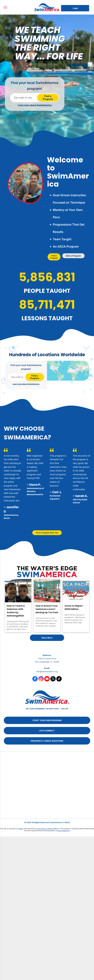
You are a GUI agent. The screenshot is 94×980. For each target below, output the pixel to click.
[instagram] (41, 679)
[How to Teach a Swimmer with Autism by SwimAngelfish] (18, 591)
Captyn (21, 829)
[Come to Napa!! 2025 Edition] (76, 591)
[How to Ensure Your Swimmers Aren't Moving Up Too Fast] (47, 591)
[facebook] (35, 679)
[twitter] (53, 679)
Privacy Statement (63, 831)
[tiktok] (59, 679)
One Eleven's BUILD (45, 829)
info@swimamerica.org (47, 671)
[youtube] (47, 679)
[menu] (5, 7)
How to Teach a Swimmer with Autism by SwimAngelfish (16, 611)
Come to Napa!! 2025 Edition (74, 607)
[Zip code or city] (24, 98)
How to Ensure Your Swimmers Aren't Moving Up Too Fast (47, 609)
